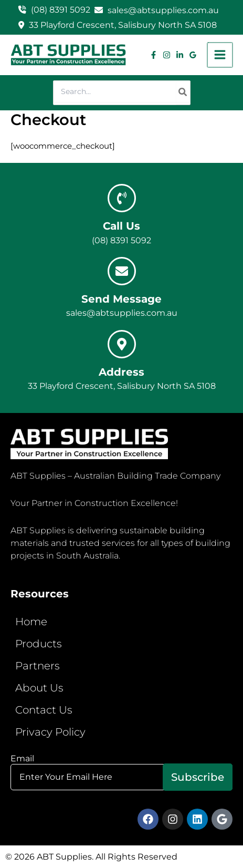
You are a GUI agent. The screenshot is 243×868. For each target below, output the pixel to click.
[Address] (122, 344)
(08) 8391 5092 (61, 10)
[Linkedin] (181, 55)
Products (39, 644)
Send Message (121, 299)
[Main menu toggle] (220, 55)
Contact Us (44, 710)
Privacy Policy (50, 732)
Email (121, 775)
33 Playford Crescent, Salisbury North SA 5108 (123, 25)
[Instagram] (168, 55)
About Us (39, 688)
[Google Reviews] (194, 55)
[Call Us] (122, 198)
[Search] (183, 93)
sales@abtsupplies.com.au (163, 10)
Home (31, 622)
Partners (38, 666)
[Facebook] (155, 55)
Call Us (121, 226)
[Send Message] (122, 271)
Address (121, 372)
